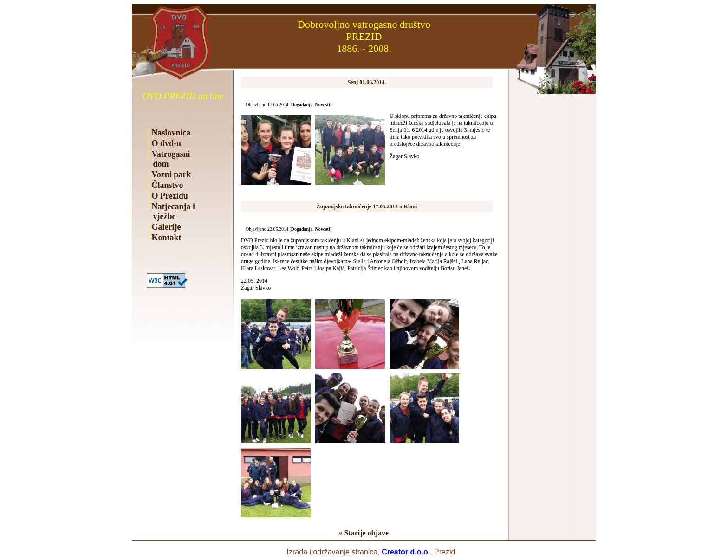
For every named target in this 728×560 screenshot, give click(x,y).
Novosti (322, 105)
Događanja (302, 105)
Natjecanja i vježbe (171, 211)
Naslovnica (171, 133)
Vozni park (172, 174)
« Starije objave (364, 533)
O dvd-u (167, 143)
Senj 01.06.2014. (367, 82)
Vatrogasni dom (169, 159)
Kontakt (167, 238)
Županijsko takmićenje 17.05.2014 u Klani (367, 206)
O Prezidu (170, 196)
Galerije (166, 227)
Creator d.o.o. (406, 552)
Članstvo (168, 185)
